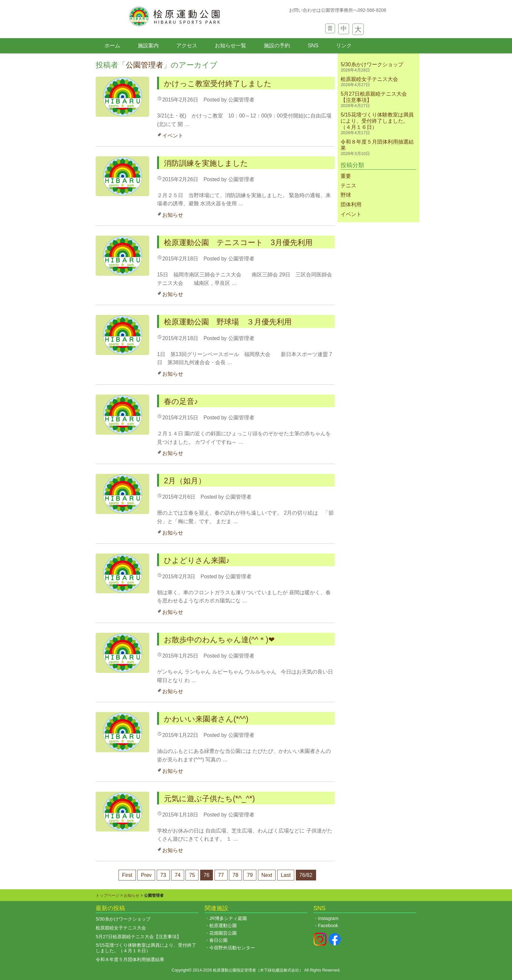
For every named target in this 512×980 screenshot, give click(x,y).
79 (250, 875)
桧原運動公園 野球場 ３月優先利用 (232, 322)
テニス (348, 186)
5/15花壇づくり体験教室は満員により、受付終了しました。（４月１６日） (377, 121)
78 (235, 875)
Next (267, 875)
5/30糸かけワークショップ (372, 64)
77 (221, 875)
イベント (173, 136)
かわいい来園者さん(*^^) (206, 719)
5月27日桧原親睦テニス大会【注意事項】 (138, 937)
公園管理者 (144, 65)
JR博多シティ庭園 (228, 918)
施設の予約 (277, 46)
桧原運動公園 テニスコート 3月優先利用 (238, 242)
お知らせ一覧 (231, 46)
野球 (346, 195)
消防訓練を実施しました (206, 163)
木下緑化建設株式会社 (280, 970)
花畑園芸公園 (223, 933)
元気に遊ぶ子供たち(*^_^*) (209, 799)
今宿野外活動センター (232, 948)
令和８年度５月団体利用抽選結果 (130, 959)
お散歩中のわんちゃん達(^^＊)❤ (219, 640)
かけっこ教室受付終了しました (218, 84)
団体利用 (351, 204)
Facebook (328, 926)
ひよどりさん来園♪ (197, 560)
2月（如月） (185, 481)
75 (192, 875)
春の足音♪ (181, 401)
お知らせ (173, 215)
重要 (346, 176)
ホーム (112, 46)
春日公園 (218, 940)
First (127, 875)
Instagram (328, 918)
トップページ (107, 895)
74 (178, 875)
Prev (146, 875)
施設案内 (148, 46)
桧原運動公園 (223, 926)
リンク (344, 46)
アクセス (187, 46)
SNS (313, 46)
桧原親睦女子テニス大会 (372, 79)
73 (163, 875)
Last (286, 875)
